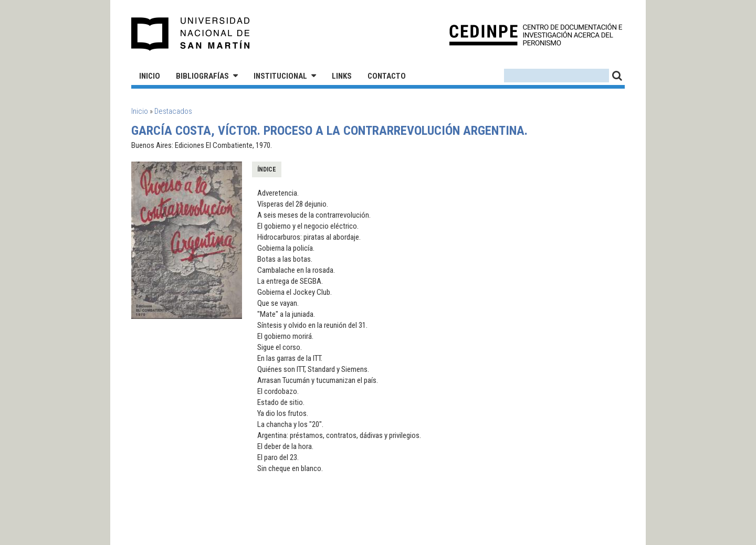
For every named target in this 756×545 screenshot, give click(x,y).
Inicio (150, 76)
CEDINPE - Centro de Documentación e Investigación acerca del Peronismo (536, 34)
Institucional (280, 76)
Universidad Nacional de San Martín (191, 34)
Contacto (387, 76)
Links (342, 76)
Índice (267, 169)
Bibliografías (202, 76)
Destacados (173, 111)
